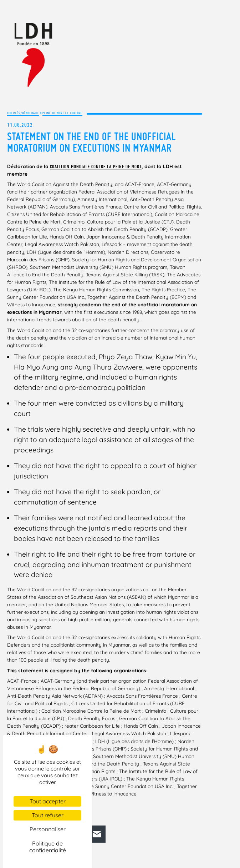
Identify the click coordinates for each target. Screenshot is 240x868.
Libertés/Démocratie (23, 113)
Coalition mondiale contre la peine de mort (96, 167)
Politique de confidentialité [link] (48, 847)
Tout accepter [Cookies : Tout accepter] (48, 801)
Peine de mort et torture (62, 113)
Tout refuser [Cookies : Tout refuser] (48, 815)
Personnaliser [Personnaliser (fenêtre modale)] (48, 829)
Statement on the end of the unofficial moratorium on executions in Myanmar (91, 142)
